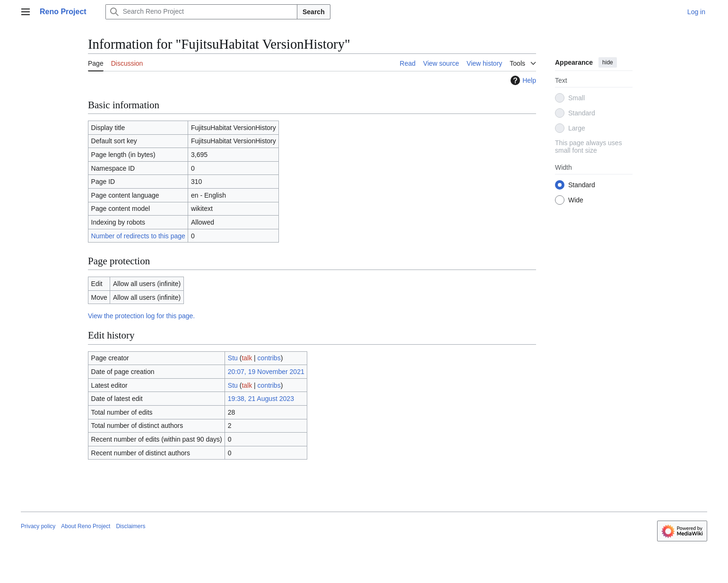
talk (247, 358)
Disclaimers (130, 526)
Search (314, 12)
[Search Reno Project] (201, 12)
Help (522, 80)
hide (608, 62)
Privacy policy (38, 526)
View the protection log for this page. (141, 316)
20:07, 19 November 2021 (266, 372)
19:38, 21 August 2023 (261, 399)
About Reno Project (86, 526)
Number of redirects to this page (138, 236)
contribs (269, 358)
